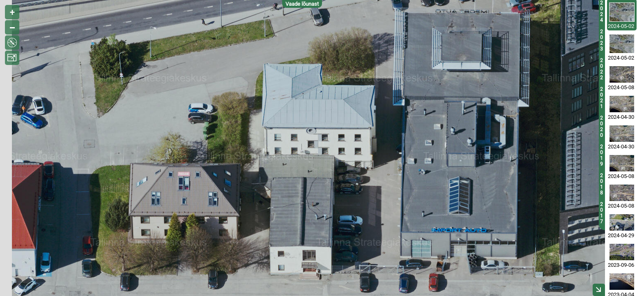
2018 (601, 184)
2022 (601, 69)
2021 (601, 98)
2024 (601, 12)
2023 (601, 40)
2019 (601, 155)
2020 (601, 127)
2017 (601, 213)
